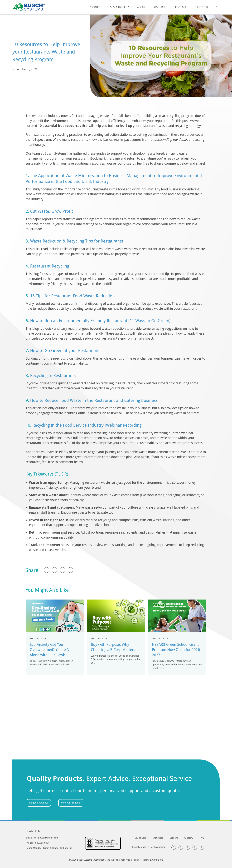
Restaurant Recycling (50, 266)
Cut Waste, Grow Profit (52, 211)
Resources (160, 7)
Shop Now (201, 7)
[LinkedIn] (54, 570)
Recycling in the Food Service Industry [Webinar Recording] (88, 425)
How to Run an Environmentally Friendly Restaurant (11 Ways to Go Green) (100, 321)
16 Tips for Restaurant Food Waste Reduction (72, 296)
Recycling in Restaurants (53, 375)
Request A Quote (39, 803)
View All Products (71, 803)
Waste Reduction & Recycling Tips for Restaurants (77, 241)
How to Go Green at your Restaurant (64, 350)
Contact (181, 7)
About (141, 7)
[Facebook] (47, 570)
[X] (63, 570)
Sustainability (119, 7)
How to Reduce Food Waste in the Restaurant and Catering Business (94, 400)
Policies (137, 860)
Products (96, 7)
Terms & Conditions (153, 860)
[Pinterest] (70, 570)
